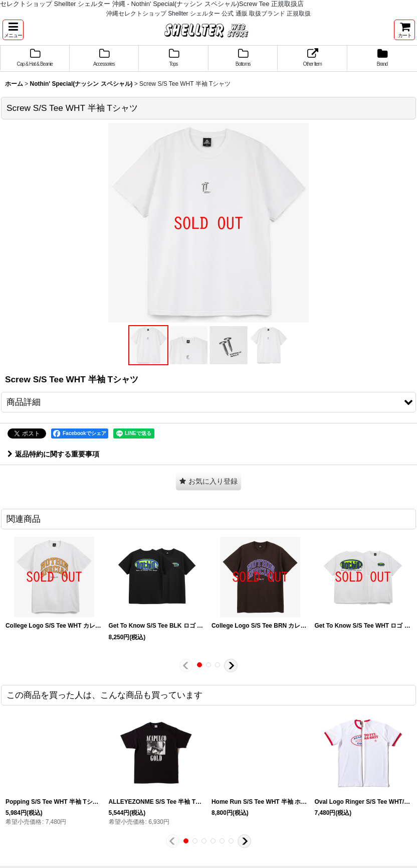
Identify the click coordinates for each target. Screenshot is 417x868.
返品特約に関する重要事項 (53, 454)
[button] (13, 30)
